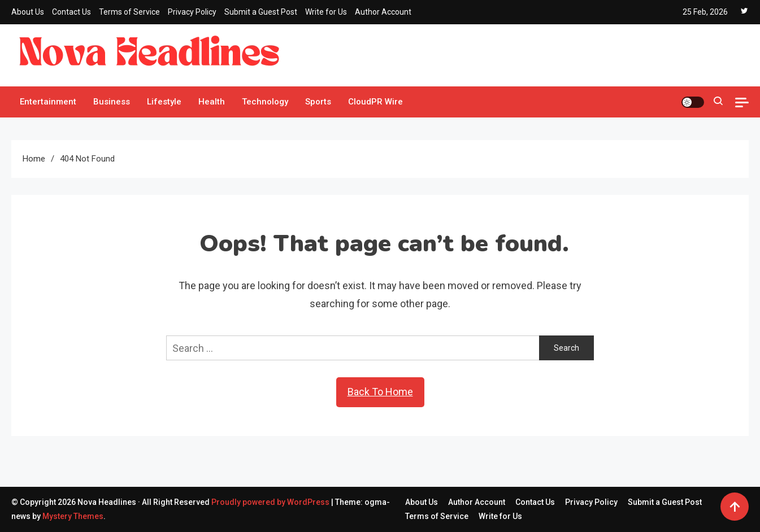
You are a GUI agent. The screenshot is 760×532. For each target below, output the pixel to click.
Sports (318, 102)
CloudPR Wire (375, 102)
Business (112, 102)
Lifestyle (164, 102)
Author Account (383, 12)
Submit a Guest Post (261, 12)
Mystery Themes (73, 516)
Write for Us (326, 12)
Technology (265, 102)
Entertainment (48, 102)
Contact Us (71, 12)
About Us (28, 12)
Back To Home (380, 392)
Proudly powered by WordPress (271, 502)
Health (212, 102)
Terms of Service (129, 12)
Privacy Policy (192, 12)
